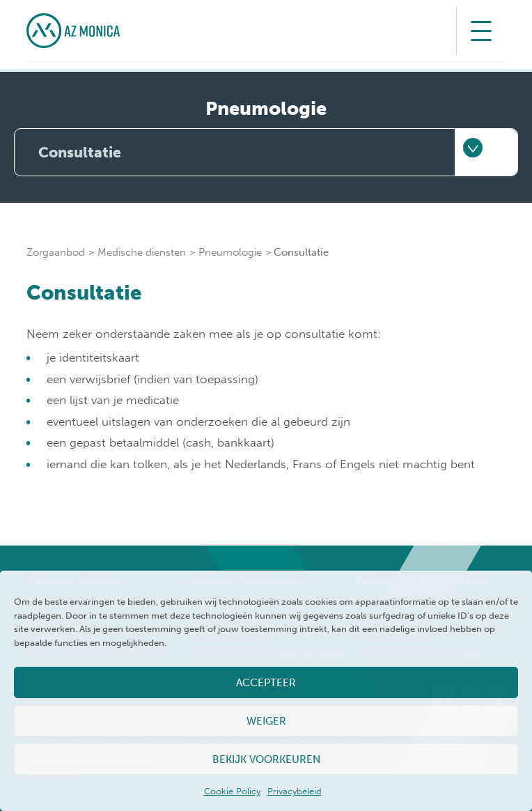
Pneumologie (230, 252)
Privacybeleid (295, 791)
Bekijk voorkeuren (266, 759)
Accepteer (266, 683)
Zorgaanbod (56, 252)
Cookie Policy (232, 791)
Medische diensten (142, 252)
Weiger (266, 721)
